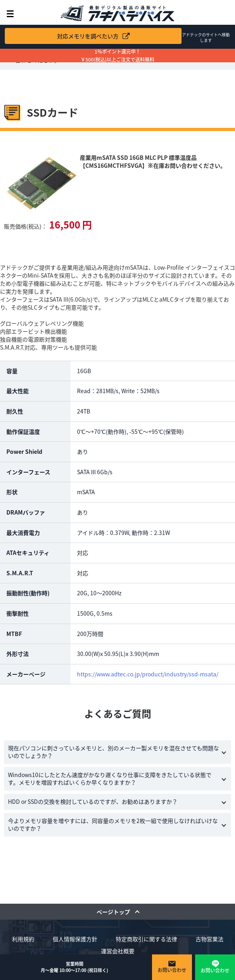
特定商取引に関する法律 (146, 939)
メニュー (10, 14)
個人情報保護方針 (75, 939)
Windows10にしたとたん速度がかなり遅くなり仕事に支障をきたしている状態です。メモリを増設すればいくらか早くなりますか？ (110, 779)
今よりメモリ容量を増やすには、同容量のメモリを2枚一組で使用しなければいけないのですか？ (113, 825)
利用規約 (23, 939)
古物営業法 (209, 939)
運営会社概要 (118, 951)
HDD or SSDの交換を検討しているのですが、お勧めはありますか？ (93, 801)
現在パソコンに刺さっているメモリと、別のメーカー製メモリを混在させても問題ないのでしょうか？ (114, 752)
